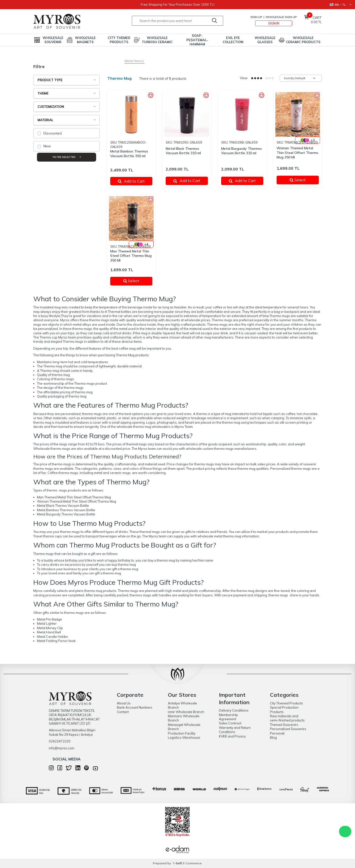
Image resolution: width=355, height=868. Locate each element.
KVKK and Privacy (232, 736)
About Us (124, 703)
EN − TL (340, 5)
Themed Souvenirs (284, 725)
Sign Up (256, 17)
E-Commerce (192, 863)
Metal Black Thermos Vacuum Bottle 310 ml (183, 151)
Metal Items (134, 61)
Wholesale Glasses (265, 40)
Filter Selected (67, 157)
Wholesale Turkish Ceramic (157, 40)
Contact (123, 712)
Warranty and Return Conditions (235, 730)
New (44, 146)
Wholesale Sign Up (281, 17)
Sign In (274, 23)
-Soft (178, 863)
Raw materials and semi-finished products (287, 718)
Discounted (50, 133)
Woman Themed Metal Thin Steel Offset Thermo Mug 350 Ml (297, 153)
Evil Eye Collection (233, 40)
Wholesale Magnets (85, 40)
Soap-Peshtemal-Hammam (197, 40)
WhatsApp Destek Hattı (345, 831)
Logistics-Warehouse (184, 737)
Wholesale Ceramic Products (303, 40)
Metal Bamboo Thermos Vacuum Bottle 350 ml (129, 154)
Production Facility (182, 733)
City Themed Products (119, 40)
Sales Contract (230, 723)
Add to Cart (131, 181)
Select (301, 180)
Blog (273, 737)
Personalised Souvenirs (288, 729)
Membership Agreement (228, 717)
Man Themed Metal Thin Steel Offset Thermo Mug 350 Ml (131, 256)
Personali (277, 733)
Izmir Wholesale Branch (186, 712)
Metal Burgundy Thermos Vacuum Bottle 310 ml (241, 151)
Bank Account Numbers (135, 707)
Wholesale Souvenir (53, 40)
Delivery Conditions (234, 710)
